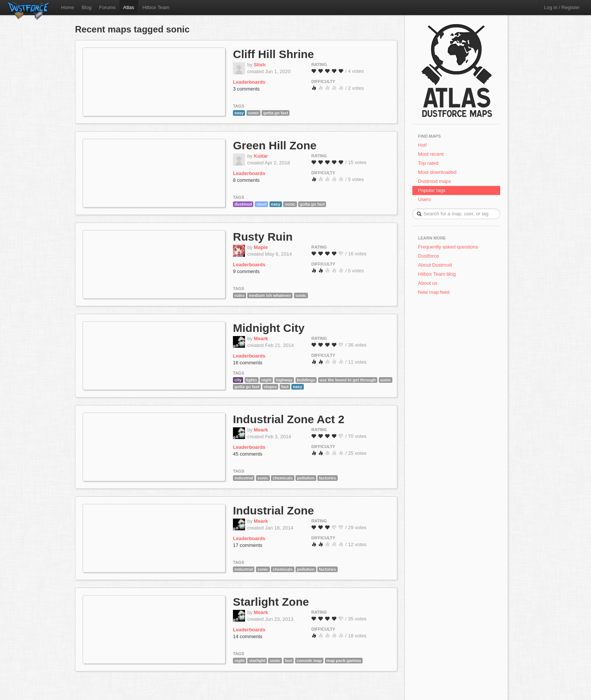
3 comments (246, 89)
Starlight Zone (271, 602)
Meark (261, 338)
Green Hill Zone (275, 145)
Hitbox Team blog (437, 274)
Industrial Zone (273, 510)
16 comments (248, 363)
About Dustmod (435, 265)
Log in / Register (562, 7)
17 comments (248, 545)
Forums (107, 7)
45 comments (248, 454)
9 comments (246, 271)
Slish (260, 65)
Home (68, 7)
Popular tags (432, 190)
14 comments (248, 636)
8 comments (246, 180)
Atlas (129, 7)
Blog (87, 7)
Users (424, 199)
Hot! (423, 145)
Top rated (428, 163)
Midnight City (269, 328)
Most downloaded (437, 172)
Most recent (431, 154)
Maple (261, 247)
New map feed (435, 292)
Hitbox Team (156, 7)
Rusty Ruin (263, 237)
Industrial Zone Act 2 (289, 419)
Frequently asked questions (448, 247)
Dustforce (429, 256)
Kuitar (261, 156)
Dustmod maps (434, 181)
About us (428, 283)
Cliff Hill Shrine (273, 54)
